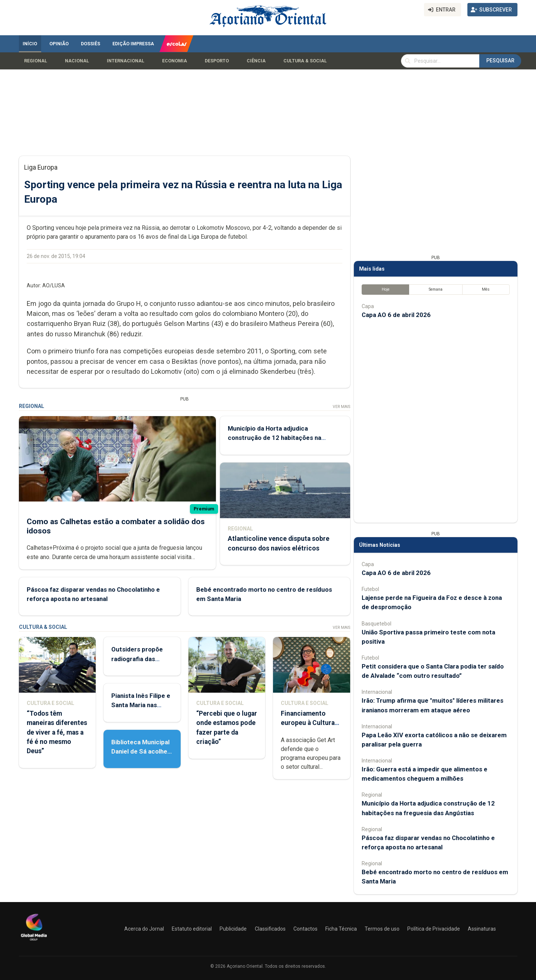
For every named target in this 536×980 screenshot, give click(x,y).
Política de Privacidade (434, 929)
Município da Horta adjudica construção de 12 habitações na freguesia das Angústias (274, 438)
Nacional (77, 61)
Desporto (217, 61)
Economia (175, 61)
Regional (36, 61)
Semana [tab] (435, 289)
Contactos (305, 929)
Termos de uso (382, 929)
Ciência (256, 61)
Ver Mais (341, 407)
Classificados (270, 929)
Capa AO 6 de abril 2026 (396, 315)
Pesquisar (500, 61)
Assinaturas (482, 929)
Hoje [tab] (385, 289)
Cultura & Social (305, 61)
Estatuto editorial (192, 929)
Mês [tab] (486, 289)
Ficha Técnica (341, 929)
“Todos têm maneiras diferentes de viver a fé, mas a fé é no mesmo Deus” (57, 732)
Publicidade (233, 929)
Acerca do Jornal (144, 929)
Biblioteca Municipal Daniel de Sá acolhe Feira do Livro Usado (141, 751)
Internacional (126, 61)
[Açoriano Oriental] (34, 941)
